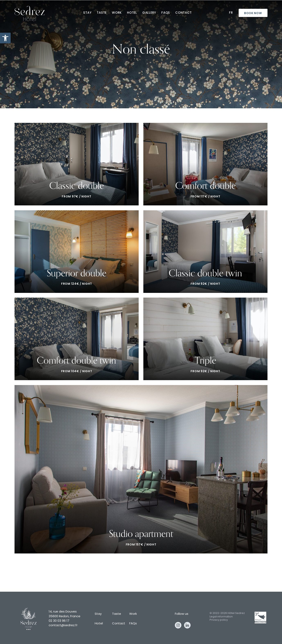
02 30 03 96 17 (59, 621)
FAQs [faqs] (166, 13)
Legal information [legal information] (221, 617)
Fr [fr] (231, 13)
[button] (5, 38)
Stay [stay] (87, 13)
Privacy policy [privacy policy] (219, 620)
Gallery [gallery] (149, 13)
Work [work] (117, 13)
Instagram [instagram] (178, 625)
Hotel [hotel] (132, 13)
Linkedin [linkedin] (187, 625)
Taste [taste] (102, 13)
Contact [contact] (183, 13)
